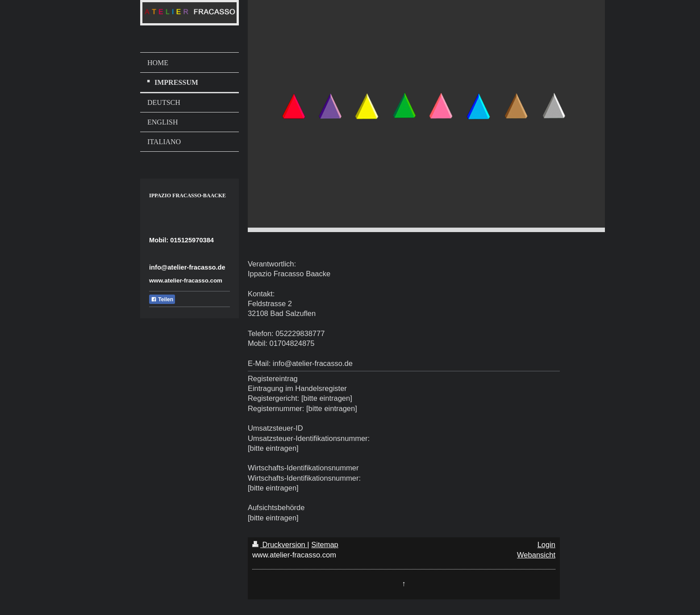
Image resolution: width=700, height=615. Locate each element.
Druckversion (280, 544)
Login (546, 544)
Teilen (162, 299)
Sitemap (325, 544)
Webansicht (536, 555)
